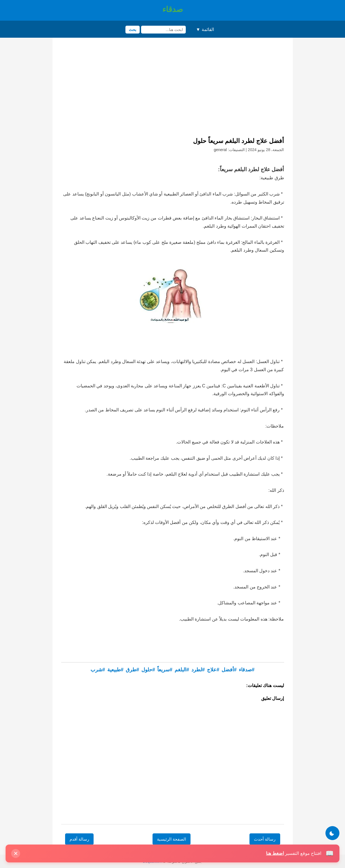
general (220, 150)
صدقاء (173, 9)
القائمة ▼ (205, 29)
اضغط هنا (275, 853)
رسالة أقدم (79, 839)
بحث (133, 30)
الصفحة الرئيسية (172, 839)
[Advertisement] (173, 89)
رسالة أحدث (265, 839)
